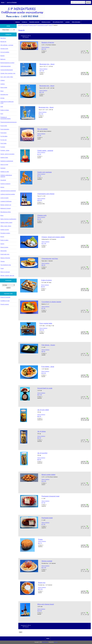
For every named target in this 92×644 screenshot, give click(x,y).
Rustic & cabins (4, 240)
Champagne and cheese (46, 194)
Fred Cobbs (3, 143)
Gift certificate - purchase (7, 45)
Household (3, 180)
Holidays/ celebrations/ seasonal (6, 176)
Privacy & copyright (5, 297)
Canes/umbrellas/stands (7, 70)
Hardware (3, 168)
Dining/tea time (4, 94)
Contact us (24, 22)
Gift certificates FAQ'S (58, 22)
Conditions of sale (5, 301)
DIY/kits (2, 98)
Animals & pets (4, 49)
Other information (76, 22)
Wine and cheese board (46, 604)
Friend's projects (5, 304)
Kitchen (2, 187)
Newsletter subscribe (34, 22)
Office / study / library (6, 226)
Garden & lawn (4, 157)
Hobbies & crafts (5, 172)
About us (17, 22)
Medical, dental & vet (6, 205)
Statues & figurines (5, 258)
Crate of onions (46, 280)
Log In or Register (12, 2)
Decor (2, 91)
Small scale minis (5, 254)
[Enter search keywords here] (78, 2)
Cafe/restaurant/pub (6, 66)
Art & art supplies (5, 52)
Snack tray (42, 583)
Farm (2, 114)
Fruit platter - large (48, 367)
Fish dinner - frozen (48, 345)
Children (3, 80)
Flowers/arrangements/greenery (9, 122)
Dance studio (4, 87)
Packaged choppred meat (50, 496)
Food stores (25, 25)
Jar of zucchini (42, 453)
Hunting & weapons (5, 184)
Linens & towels (4, 198)
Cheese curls (42, 215)
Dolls (2, 107)
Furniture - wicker (5, 150)
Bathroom (3, 59)
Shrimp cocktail (47, 561)
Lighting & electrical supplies (8, 194)
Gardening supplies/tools (7, 161)
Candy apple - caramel (45, 151)
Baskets (2, 56)
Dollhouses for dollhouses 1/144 (7, 102)
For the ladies (4, 136)
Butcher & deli (33, 25)
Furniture (3, 147)
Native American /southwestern (8, 219)
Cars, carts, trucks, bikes (7, 77)
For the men (4, 140)
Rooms (2, 237)
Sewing (2, 244)
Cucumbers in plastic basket (51, 302)
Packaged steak (47, 518)
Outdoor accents (5, 230)
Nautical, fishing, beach (6, 222)
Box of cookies (42, 129)
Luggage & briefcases (6, 201)
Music (2, 215)
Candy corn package (45, 172)
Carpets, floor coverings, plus (8, 73)
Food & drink (4, 126)
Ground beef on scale (42, 25)
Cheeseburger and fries (50, 259)
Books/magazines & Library (7, 63)
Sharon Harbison (45, 47)
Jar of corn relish (43, 410)
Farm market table (46, 323)
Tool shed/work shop (6, 265)
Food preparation (5, 129)
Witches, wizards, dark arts (7, 276)
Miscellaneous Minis (6, 212)
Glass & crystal (4, 165)
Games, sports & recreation (7, 154)
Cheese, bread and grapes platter (53, 237)
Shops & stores (4, 247)
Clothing (3, 84)
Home (3, 2)
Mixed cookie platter (48, 475)
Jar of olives (42, 431)
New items (3, 38)
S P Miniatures (45, 642)
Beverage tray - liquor (47, 64)
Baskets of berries (48, 42)
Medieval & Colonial (6, 208)
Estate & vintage (5, 110)
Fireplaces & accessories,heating (6, 118)
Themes (3, 261)
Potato (40, 539)
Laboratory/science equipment (8, 191)
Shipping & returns (46, 22)
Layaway (68, 22)
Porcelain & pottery (5, 233)
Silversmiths (4, 251)
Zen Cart (56, 642)
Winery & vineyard (5, 272)
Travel (2, 268)
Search (50, 25)
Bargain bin (3, 42)
